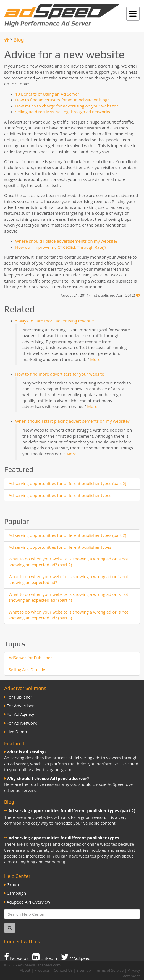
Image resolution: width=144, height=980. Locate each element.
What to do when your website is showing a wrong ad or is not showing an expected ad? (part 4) (68, 597)
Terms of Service (109, 970)
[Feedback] (138, 295)
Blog (19, 40)
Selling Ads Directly (27, 669)
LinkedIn (45, 957)
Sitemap (84, 970)
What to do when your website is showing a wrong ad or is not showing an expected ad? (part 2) (68, 562)
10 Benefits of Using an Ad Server (47, 94)
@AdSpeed (76, 957)
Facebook (16, 957)
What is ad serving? (27, 752)
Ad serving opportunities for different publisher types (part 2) (67, 483)
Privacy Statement (131, 973)
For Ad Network (22, 723)
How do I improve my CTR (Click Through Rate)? (61, 247)
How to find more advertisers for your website (60, 374)
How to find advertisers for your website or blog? (62, 100)
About (25, 970)
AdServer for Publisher (30, 658)
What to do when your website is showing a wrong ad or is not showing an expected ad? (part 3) (68, 615)
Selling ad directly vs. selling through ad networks (63, 112)
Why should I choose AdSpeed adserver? (48, 778)
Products (42, 970)
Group (13, 884)
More (95, 359)
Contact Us (63, 970)
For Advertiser (20, 706)
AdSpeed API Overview (28, 902)
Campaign (16, 893)
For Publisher (19, 697)
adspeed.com (49, 965)
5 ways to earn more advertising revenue (55, 321)
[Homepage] (7, 40)
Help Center (17, 876)
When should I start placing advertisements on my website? (72, 421)
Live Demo (17, 732)
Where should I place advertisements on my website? (66, 241)
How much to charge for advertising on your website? (67, 106)
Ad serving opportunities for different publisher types (60, 495)
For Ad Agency (20, 714)
